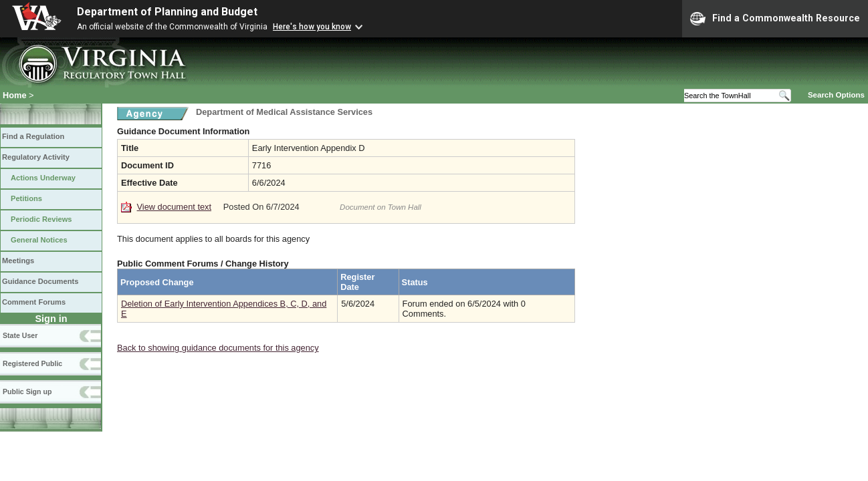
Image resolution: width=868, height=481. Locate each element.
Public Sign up (27, 391)
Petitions (26, 198)
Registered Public (32, 363)
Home (15, 95)
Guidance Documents (40, 281)
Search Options (836, 95)
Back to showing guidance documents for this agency (218, 348)
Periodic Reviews (41, 219)
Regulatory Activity (36, 157)
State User (20, 335)
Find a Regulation (33, 136)
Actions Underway (43, 178)
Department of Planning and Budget (167, 12)
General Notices (39, 240)
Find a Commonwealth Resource (775, 19)
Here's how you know (312, 27)
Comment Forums (34, 302)
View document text (174, 207)
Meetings (18, 261)
